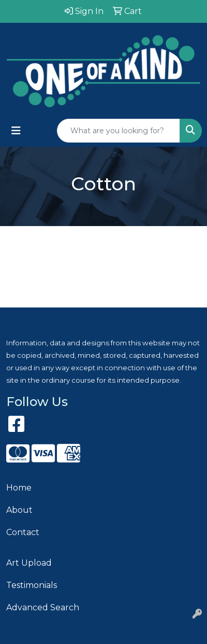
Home (19, 488)
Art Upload (29, 563)
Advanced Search (43, 607)
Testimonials (32, 585)
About (19, 510)
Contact (23, 532)
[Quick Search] (119, 131)
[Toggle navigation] (16, 131)
